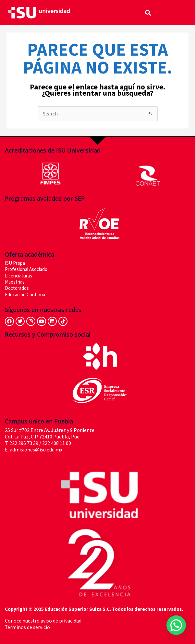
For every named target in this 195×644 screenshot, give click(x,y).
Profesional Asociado (26, 269)
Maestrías (15, 282)
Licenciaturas (18, 276)
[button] (148, 13)
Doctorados (17, 288)
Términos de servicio (27, 627)
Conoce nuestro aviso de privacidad (43, 621)
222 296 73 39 (24, 443)
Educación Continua (25, 295)
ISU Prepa (15, 263)
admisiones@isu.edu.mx (36, 449)
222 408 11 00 (57, 443)
